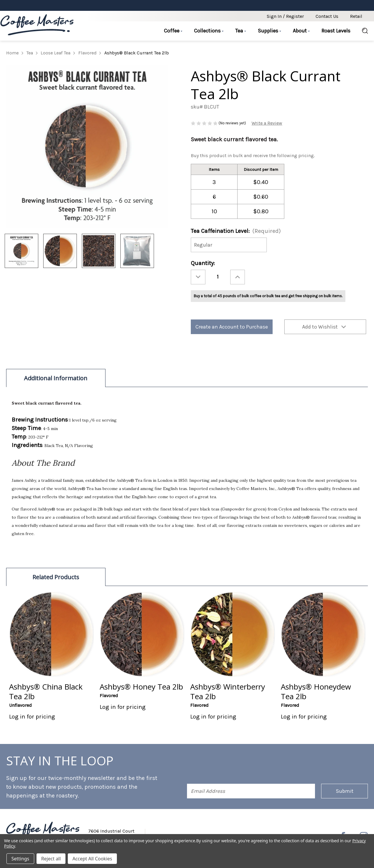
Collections (209, 31)
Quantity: (203, 263)
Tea (241, 31)
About (301, 31)
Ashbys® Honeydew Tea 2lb (316, 692)
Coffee (173, 31)
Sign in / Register (285, 16)
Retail (356, 16)
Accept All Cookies (92, 859)
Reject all (51, 859)
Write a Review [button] (267, 123)
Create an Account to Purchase (232, 327)
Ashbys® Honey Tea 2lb (141, 687)
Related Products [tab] (56, 577)
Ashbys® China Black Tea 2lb (46, 692)
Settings (20, 859)
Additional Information (56, 378)
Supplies (269, 31)
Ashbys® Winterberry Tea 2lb (228, 692)
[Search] (362, 31)
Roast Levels (336, 31)
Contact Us (327, 16)
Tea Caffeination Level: (236, 231)
